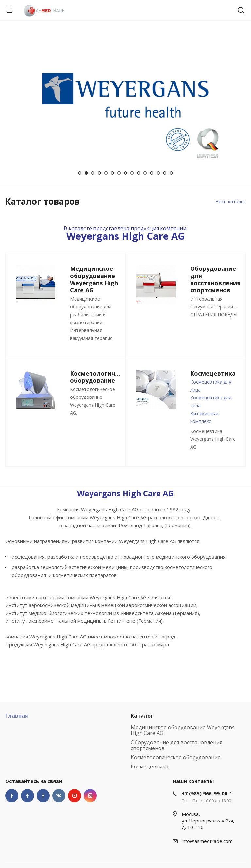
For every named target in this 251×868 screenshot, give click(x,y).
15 (171, 173)
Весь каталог (231, 201)
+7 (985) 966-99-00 (205, 793)
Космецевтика (150, 766)
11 (145, 173)
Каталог (142, 716)
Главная (17, 716)
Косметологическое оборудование (176, 757)
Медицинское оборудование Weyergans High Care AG (183, 730)
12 (152, 173)
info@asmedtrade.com (207, 841)
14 (165, 173)
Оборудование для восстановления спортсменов (176, 745)
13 (158, 173)
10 (139, 173)
